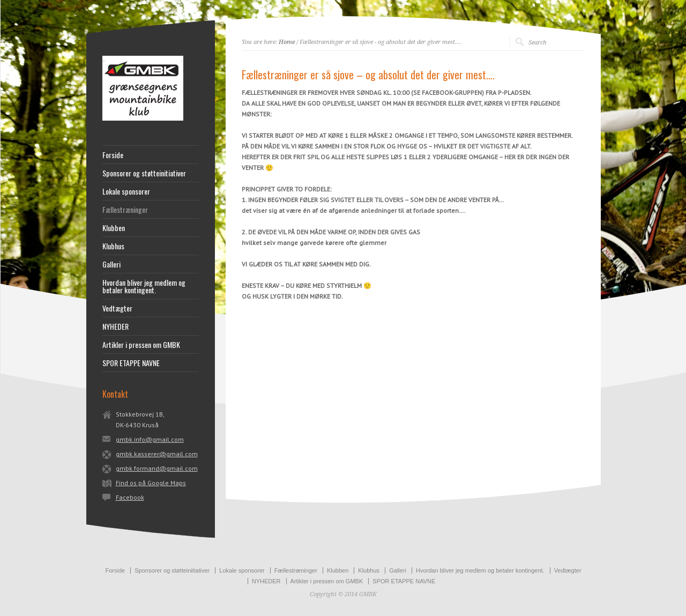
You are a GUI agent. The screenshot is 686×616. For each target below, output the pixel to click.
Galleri (111, 264)
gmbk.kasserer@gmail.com (157, 454)
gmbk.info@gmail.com (150, 439)
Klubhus (113, 246)
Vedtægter (117, 308)
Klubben (114, 228)
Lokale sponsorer (126, 191)
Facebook (130, 497)
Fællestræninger (125, 210)
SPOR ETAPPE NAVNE (131, 363)
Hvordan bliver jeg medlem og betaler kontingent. (144, 286)
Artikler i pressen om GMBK (141, 345)
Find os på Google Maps (151, 483)
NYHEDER (115, 326)
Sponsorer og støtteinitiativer (144, 173)
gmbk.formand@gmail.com (157, 468)
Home (287, 42)
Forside (113, 155)
